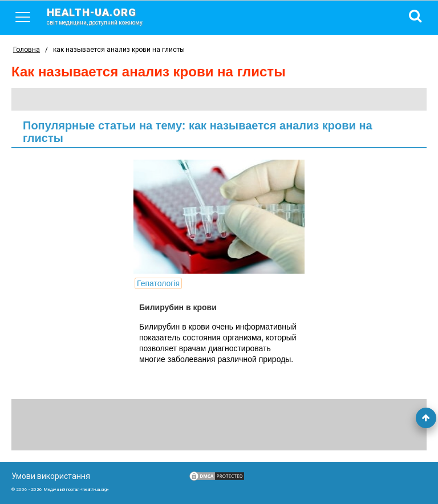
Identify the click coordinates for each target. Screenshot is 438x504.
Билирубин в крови (178, 307)
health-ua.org (104, 16)
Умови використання (51, 476)
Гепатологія (158, 283)
